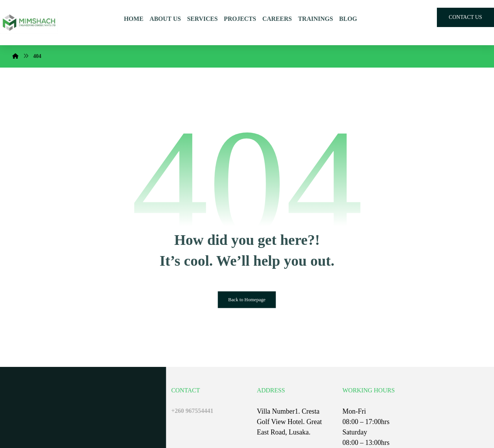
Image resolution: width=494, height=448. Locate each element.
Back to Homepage (247, 300)
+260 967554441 (192, 411)
